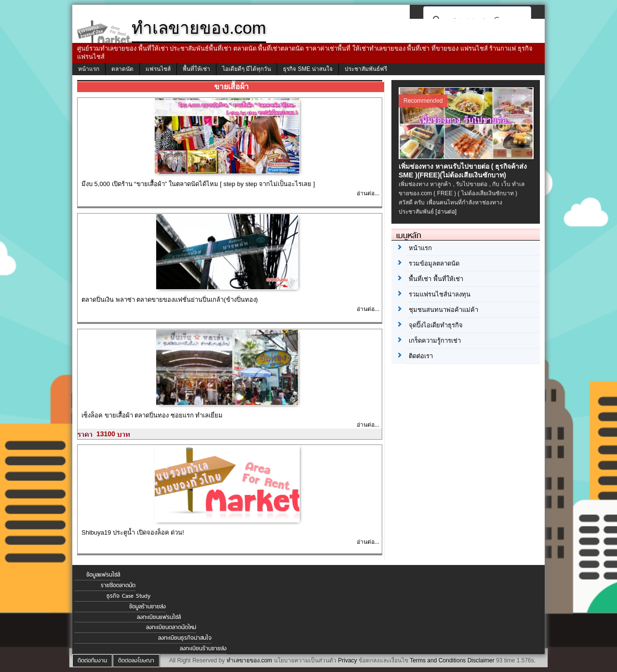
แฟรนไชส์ (158, 69)
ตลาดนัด (122, 69)
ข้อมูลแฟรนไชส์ (103, 575)
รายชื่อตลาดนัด (118, 585)
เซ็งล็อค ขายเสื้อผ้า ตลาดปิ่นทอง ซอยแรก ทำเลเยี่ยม (152, 415)
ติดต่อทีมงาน (92, 660)
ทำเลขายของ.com (249, 660)
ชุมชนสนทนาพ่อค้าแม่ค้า (443, 310)
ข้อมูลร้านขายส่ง (148, 606)
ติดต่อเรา (421, 356)
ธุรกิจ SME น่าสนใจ (308, 69)
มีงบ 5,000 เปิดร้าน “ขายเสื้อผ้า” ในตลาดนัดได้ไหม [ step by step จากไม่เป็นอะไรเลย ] (198, 184)
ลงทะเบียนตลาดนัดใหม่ (171, 627)
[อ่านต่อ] (446, 212)
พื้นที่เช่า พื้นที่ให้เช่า (436, 279)
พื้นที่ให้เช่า (196, 69)
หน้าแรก (89, 69)
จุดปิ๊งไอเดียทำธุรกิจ (436, 325)
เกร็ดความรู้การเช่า (435, 341)
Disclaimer (481, 660)
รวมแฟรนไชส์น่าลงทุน (440, 294)
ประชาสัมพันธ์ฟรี (366, 69)
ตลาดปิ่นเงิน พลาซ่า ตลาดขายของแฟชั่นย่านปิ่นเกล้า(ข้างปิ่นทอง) (170, 300)
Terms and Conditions (438, 660)
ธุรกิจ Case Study (128, 596)
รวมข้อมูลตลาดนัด (434, 263)
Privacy (347, 660)
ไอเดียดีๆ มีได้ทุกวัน (247, 69)
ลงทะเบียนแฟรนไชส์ (159, 617)
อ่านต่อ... (368, 193)
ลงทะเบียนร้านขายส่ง (203, 648)
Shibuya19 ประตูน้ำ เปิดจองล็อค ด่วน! (133, 532)
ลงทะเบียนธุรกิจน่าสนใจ (185, 638)
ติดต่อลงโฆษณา (136, 660)
